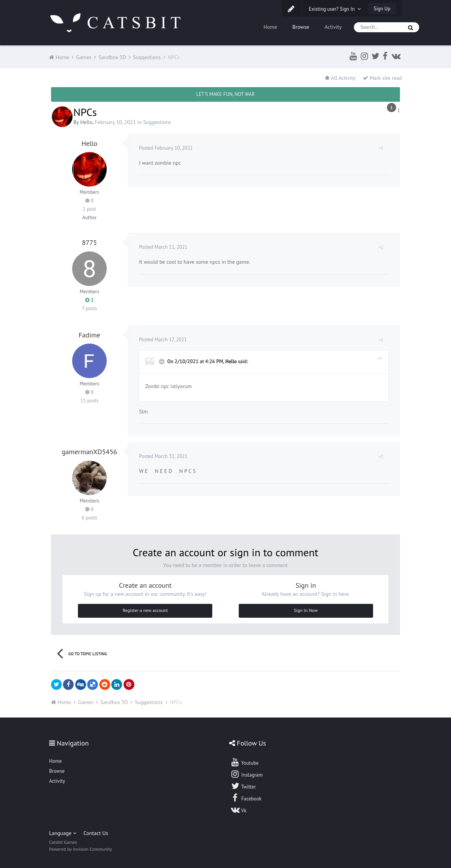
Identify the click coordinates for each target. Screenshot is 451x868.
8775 (89, 242)
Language (63, 833)
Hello (86, 122)
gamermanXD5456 (89, 452)
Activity (333, 27)
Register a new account (145, 610)
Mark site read (382, 78)
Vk (238, 810)
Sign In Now (306, 610)
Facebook (246, 798)
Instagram (246, 774)
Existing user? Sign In (335, 9)
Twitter (243, 786)
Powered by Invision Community (81, 849)
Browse (301, 27)
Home (270, 27)
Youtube (244, 762)
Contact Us (96, 833)
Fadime (90, 335)
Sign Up (382, 9)
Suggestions (157, 122)
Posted (166, 148)
